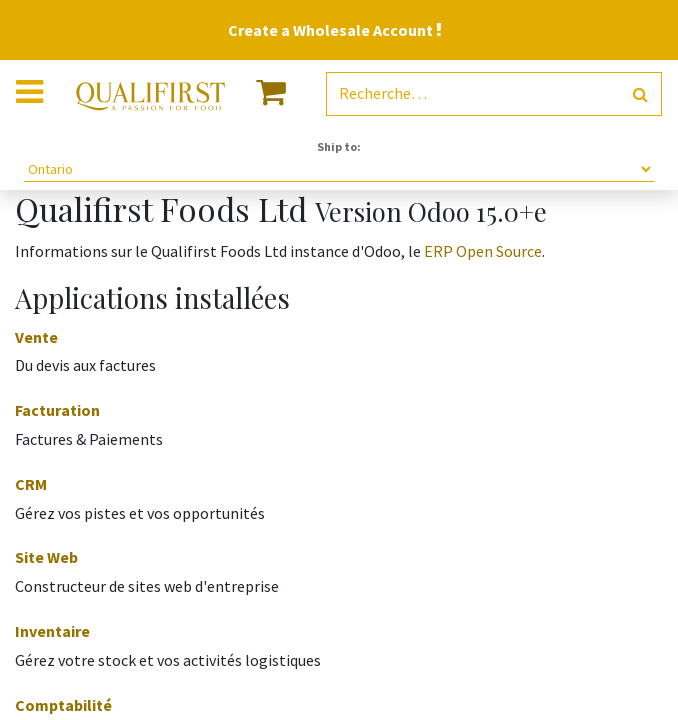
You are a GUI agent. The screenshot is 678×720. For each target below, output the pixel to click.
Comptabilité (63, 705)
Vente (36, 337)
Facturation (57, 410)
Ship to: (339, 146)
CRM (31, 484)
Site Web (46, 557)
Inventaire (52, 631)
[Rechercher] (640, 94)
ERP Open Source (483, 251)
